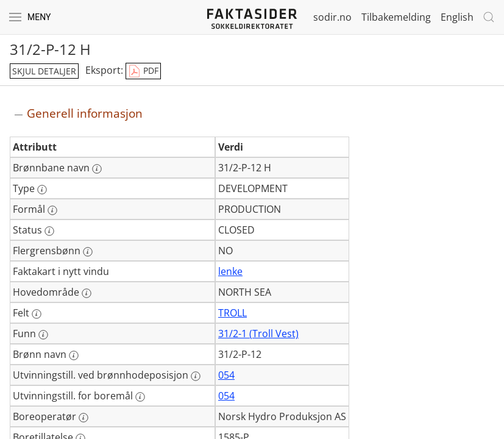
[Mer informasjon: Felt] (37, 314)
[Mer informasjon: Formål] (52, 210)
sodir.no (332, 17)
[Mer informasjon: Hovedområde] (87, 293)
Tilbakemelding (396, 17)
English (457, 17)
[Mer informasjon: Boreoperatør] (83, 418)
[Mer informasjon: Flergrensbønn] (88, 252)
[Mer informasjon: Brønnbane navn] (97, 169)
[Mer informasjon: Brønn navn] (74, 355)
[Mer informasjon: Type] (42, 190)
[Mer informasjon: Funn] (43, 335)
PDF (143, 71)
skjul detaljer (44, 71)
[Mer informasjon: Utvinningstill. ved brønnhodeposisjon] (196, 376)
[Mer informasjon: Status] (49, 231)
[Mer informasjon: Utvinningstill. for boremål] (140, 397)
